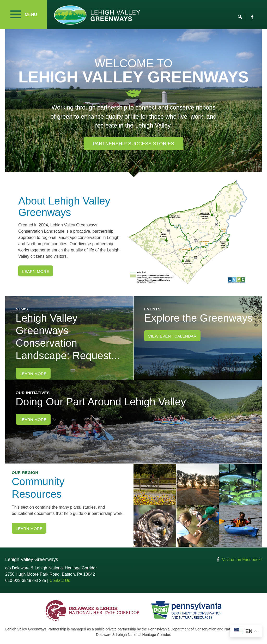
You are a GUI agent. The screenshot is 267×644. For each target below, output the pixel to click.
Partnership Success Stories (134, 144)
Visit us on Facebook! (242, 560)
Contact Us (60, 580)
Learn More (36, 271)
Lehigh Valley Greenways (97, 15)
